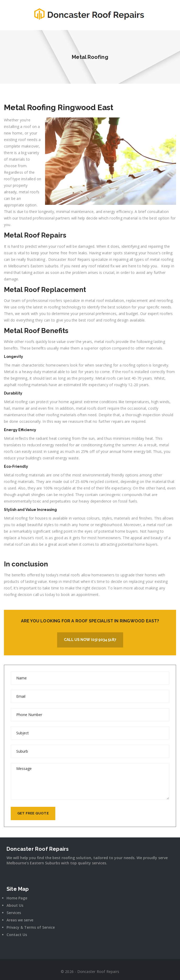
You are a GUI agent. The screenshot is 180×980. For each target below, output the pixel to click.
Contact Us (17, 935)
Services (14, 913)
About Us (15, 905)
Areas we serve (20, 920)
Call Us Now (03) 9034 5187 (90, 640)
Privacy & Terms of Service (31, 927)
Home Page (17, 898)
